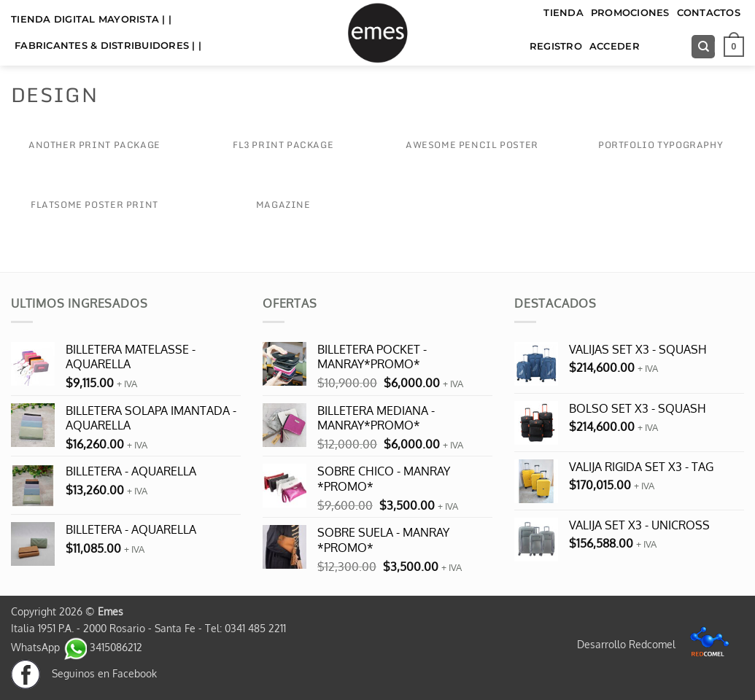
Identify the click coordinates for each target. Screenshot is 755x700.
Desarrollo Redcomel (657, 644)
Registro (556, 46)
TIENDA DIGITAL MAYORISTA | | (91, 19)
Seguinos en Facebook (84, 673)
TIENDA (564, 13)
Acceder (615, 46)
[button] (734, 47)
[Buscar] (703, 47)
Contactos (709, 13)
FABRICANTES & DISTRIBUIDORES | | (108, 46)
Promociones (630, 13)
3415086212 (102, 647)
